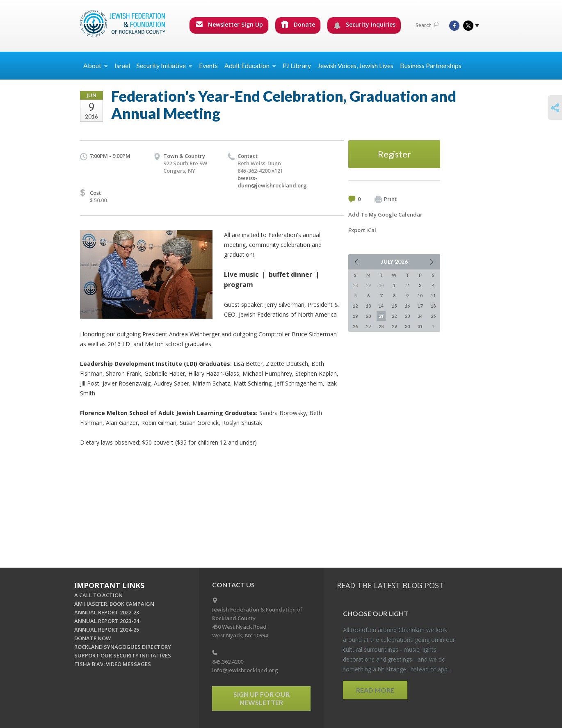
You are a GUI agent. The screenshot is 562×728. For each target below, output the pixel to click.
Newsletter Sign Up (229, 24)
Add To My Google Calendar (385, 215)
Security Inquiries (364, 25)
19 (355, 316)
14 (381, 306)
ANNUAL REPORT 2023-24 (107, 621)
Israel (122, 65)
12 (355, 306)
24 (420, 316)
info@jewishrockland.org (245, 670)
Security (164, 65)
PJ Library (297, 65)
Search (427, 25)
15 (394, 306)
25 (433, 316)
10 (420, 296)
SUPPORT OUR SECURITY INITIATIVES (123, 655)
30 (407, 326)
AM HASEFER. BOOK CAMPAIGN (114, 604)
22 (394, 316)
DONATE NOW (93, 638)
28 (381, 326)
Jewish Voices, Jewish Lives (355, 65)
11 (433, 296)
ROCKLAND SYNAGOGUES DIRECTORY (123, 647)
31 (420, 326)
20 (368, 316)
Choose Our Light (376, 613)
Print (386, 199)
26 (355, 326)
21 (381, 316)
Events (208, 65)
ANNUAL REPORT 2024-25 (107, 630)
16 (407, 306)
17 (420, 306)
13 (368, 306)
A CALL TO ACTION (98, 595)
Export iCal (362, 230)
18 (433, 306)
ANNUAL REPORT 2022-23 (107, 612)
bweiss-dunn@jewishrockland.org (272, 182)
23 (407, 316)
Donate (298, 24)
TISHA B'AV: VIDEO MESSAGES (113, 664)
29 (394, 326)
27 (368, 326)
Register (394, 154)
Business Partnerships (431, 65)
